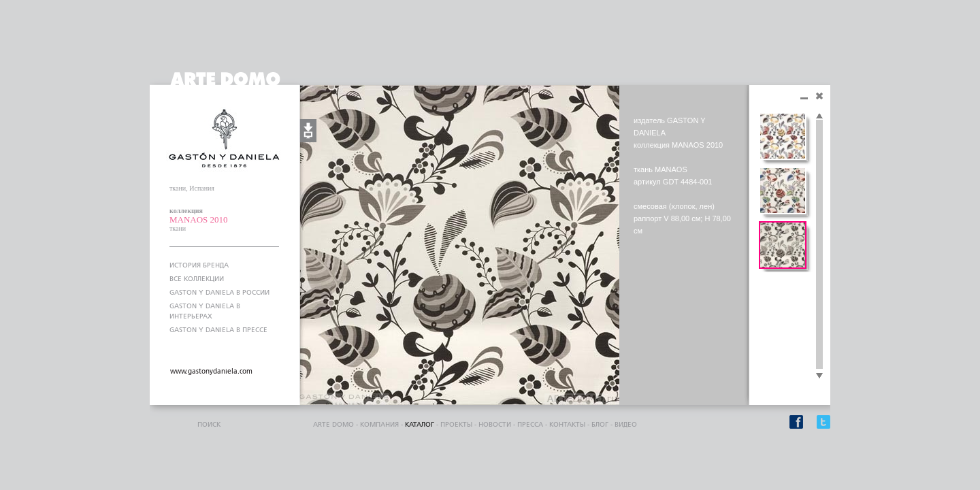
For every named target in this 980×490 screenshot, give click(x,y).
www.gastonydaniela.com (211, 372)
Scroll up (819, 116)
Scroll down (819, 376)
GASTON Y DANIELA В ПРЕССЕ (218, 330)
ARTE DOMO (333, 425)
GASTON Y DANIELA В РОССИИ (219, 293)
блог (600, 425)
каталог (420, 425)
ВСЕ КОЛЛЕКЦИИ (197, 279)
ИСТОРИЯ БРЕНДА (199, 265)
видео (626, 425)
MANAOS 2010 (199, 219)
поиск (209, 425)
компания (379, 425)
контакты (567, 425)
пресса (530, 425)
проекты (456, 425)
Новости (495, 425)
